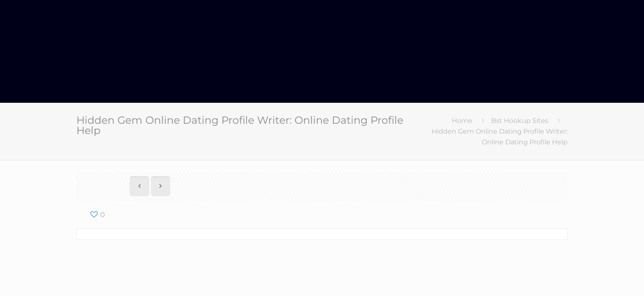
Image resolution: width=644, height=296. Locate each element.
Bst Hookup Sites (520, 121)
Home (462, 121)
